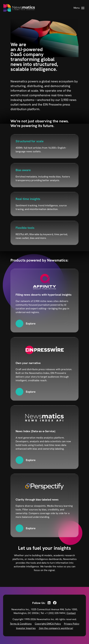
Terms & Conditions (21, 624)
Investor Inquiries (26, 628)
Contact (71, 613)
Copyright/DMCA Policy (48, 624)
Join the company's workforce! (56, 628)
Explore (31, 323)
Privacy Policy (72, 624)
